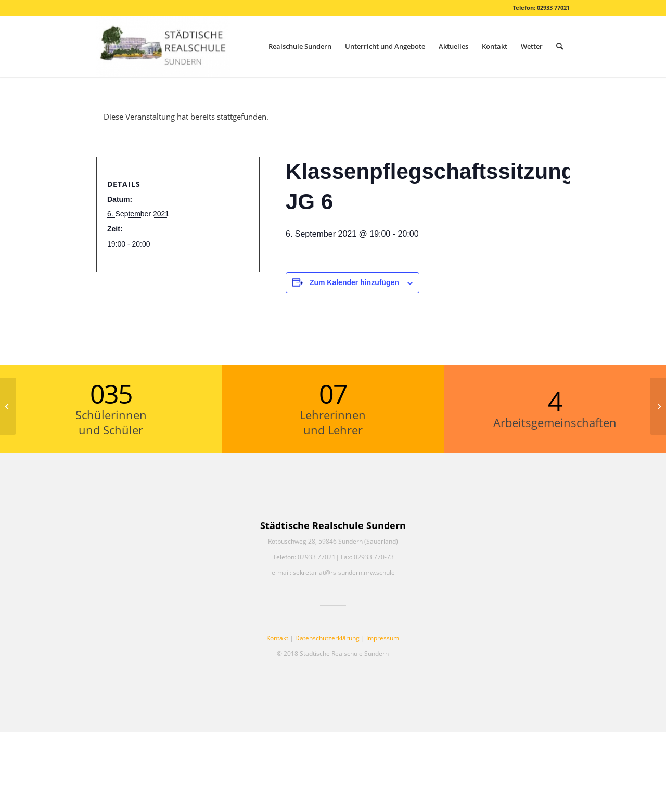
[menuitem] (300, 46)
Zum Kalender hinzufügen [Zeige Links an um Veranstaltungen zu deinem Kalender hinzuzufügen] (354, 282)
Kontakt (277, 638)
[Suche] (560, 46)
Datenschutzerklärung (327, 638)
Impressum (383, 638)
